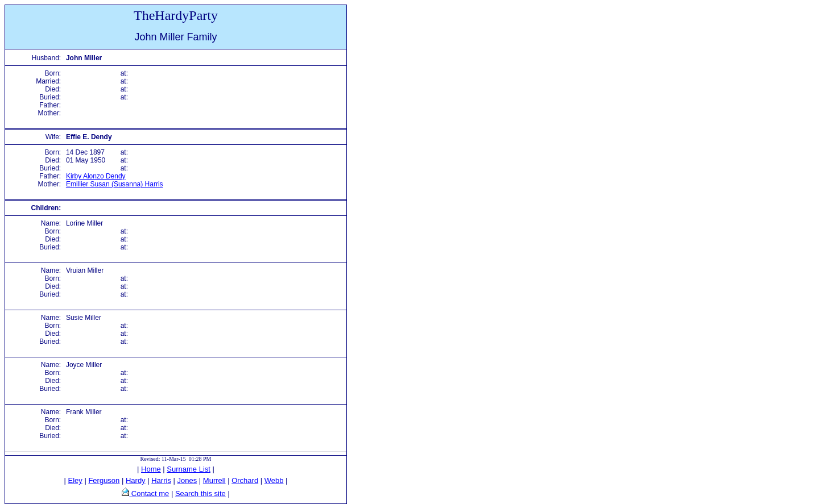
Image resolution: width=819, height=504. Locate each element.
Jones (187, 480)
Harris (161, 480)
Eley (75, 480)
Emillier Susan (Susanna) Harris (115, 184)
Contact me (149, 493)
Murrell (214, 480)
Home (151, 469)
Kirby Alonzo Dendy (96, 176)
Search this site (200, 493)
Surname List (189, 469)
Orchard (245, 480)
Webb (274, 480)
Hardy (136, 480)
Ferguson (104, 480)
